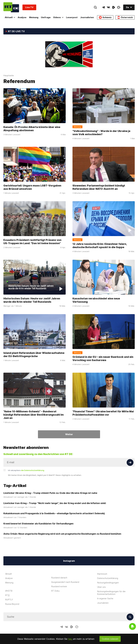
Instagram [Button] (69, 561)
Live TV (29, 7)
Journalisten (87, 17)
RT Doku (55, 591)
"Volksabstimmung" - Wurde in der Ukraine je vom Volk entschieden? (101, 133)
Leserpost (72, 17)
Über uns (101, 587)
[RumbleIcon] (114, 7)
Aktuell (10, 17)
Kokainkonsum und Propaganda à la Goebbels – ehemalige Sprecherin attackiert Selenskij (54, 513)
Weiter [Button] (69, 434)
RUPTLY (9, 600)
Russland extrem (59, 586)
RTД (7, 595)
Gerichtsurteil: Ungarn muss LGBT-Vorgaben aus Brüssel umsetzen (32, 187)
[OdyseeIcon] (119, 7)
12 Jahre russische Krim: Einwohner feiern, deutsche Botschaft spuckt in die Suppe (100, 246)
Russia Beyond (12, 604)
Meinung (34, 17)
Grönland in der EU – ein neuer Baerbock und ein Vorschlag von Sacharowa (103, 358)
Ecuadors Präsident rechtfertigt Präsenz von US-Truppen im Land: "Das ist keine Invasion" (32, 242)
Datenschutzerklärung (108, 578)
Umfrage (46, 17)
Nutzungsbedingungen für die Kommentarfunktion (111, 593)
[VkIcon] (108, 7)
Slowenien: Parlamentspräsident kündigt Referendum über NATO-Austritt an (99, 187)
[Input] (69, 462)
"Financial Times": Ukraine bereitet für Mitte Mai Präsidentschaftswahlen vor (103, 413)
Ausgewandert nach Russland (65, 582)
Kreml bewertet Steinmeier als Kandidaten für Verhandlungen (38, 524)
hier (70, 639)
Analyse (22, 17)
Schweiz (105, 17)
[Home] (11, 7)
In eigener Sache (105, 598)
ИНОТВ (9, 591)
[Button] (130, 462)
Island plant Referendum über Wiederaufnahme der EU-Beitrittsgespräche (34, 355)
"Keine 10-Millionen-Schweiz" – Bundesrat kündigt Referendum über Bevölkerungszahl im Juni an (34, 415)
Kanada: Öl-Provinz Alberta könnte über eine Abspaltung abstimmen (32, 129)
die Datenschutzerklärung (33, 470)
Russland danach (59, 578)
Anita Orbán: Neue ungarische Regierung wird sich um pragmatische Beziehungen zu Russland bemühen (62, 534)
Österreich (125, 17)
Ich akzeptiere (26, 470)
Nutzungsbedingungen (108, 583)
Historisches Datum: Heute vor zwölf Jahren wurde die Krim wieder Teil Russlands (32, 300)
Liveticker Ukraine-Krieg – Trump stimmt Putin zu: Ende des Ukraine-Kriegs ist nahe (50, 493)
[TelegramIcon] (103, 7)
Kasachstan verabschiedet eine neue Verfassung (96, 300)
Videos (58, 17)
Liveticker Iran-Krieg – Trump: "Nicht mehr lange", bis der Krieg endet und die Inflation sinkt (55, 503)
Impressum (102, 574)
